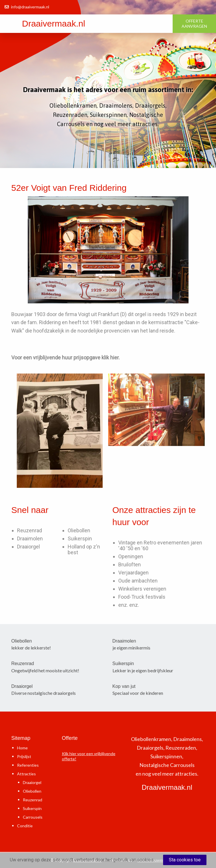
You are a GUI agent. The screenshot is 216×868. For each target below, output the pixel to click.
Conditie (25, 826)
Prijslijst (24, 756)
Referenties (28, 765)
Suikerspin (80, 538)
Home (22, 748)
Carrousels (33, 817)
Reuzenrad (29, 530)
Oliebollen (79, 530)
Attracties (26, 774)
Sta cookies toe (185, 860)
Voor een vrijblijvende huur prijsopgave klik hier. (65, 358)
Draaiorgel (28, 547)
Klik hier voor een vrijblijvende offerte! (89, 756)
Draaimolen (30, 538)
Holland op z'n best (84, 549)
